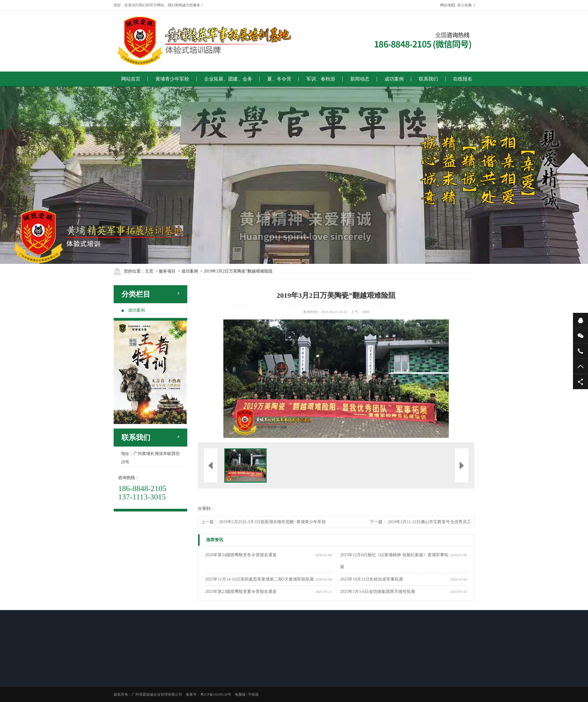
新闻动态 (360, 79)
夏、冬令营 (279, 79)
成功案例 (394, 79)
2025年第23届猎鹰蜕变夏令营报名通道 (241, 592)
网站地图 (447, 5)
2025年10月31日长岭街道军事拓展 (372, 579)
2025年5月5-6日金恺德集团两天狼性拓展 (378, 592)
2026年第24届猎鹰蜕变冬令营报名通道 (241, 555)
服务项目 (167, 271)
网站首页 (131, 79)
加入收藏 (464, 5)
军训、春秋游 (321, 79)
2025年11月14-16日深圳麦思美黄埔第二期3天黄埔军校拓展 (259, 579)
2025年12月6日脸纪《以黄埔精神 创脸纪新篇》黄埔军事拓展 (394, 561)
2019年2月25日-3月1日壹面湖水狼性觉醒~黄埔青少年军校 (273, 522)
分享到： (206, 509)
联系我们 (428, 79)
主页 (149, 271)
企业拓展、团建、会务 (228, 79)
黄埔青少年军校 (172, 79)
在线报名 (463, 79)
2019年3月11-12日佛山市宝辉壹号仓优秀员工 (429, 522)
